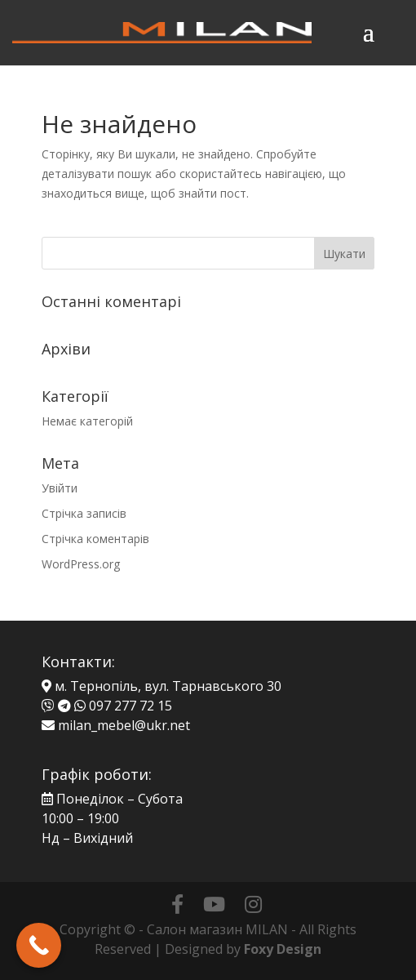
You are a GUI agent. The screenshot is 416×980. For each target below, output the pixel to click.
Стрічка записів (84, 513)
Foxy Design (283, 949)
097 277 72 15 (131, 706)
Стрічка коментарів (95, 539)
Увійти (60, 488)
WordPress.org (81, 564)
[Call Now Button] (39, 945)
